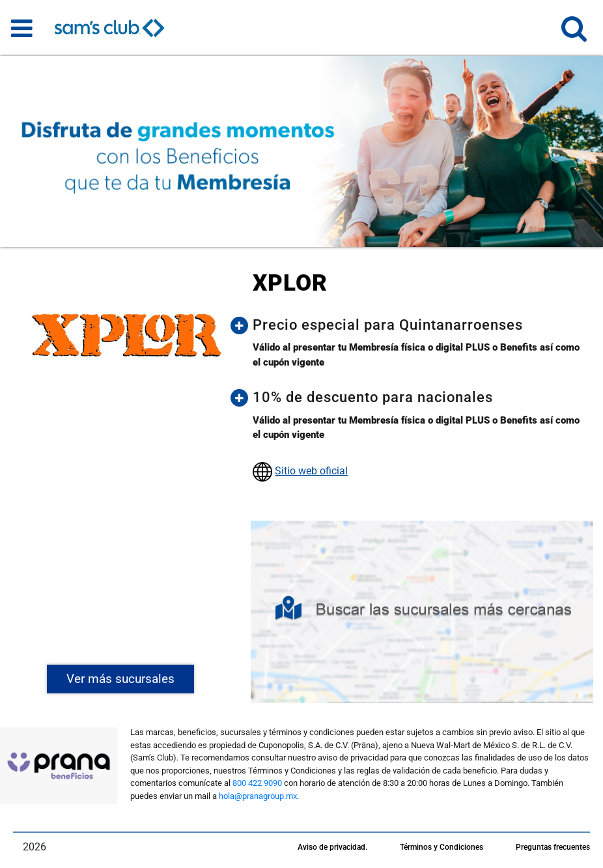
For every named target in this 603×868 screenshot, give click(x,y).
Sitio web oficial (311, 471)
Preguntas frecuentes (553, 847)
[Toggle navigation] (22, 28)
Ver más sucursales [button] (120, 679)
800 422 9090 (257, 783)
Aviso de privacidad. (332, 847)
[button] (574, 34)
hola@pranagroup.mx (258, 796)
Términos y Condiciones (442, 847)
